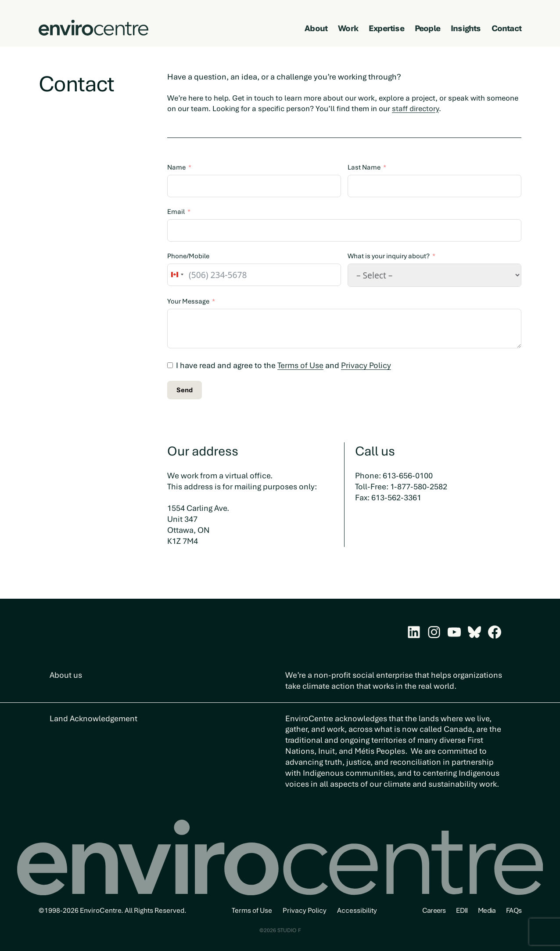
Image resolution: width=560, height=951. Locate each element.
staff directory (415, 108)
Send (185, 390)
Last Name (364, 167)
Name (176, 167)
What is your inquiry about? (389, 256)
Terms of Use (300, 365)
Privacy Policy (366, 365)
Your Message (188, 301)
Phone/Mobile (188, 256)
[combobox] (177, 275)
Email (176, 212)
